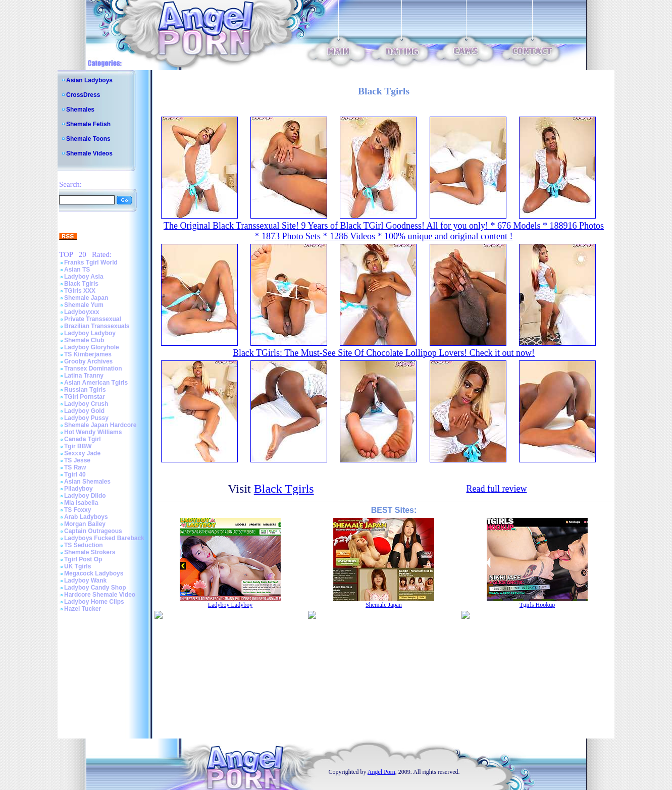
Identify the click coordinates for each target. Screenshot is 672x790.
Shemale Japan (86, 298)
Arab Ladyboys (86, 517)
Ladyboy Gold (84, 411)
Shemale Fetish (88, 124)
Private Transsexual (93, 319)
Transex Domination (93, 368)
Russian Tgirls (85, 390)
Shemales (80, 110)
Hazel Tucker (83, 609)
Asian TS (77, 270)
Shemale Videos (89, 153)
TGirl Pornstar (85, 397)
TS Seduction (84, 545)
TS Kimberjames (88, 354)
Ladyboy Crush (86, 404)
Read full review (496, 489)
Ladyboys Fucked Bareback (104, 538)
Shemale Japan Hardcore (100, 425)
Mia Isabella (81, 503)
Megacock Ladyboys (94, 573)
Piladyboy (79, 489)
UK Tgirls (77, 566)
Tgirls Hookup (537, 605)
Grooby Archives (88, 361)
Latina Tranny (84, 376)
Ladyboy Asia (84, 277)
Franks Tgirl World (91, 262)
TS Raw (75, 467)
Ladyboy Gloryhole (92, 347)
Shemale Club (84, 340)
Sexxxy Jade (82, 453)
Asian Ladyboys (89, 80)
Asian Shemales (87, 482)
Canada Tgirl (83, 439)
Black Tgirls (81, 284)
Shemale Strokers (90, 552)
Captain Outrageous (93, 531)
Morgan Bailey (85, 524)
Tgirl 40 (75, 475)
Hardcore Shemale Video (100, 595)
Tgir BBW (78, 446)
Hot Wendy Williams (93, 432)
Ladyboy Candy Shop (95, 588)
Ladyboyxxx (82, 312)
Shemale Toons (88, 139)
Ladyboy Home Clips (94, 602)
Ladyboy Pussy (86, 418)
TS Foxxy (77, 510)
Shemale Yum (84, 305)
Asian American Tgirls (96, 383)
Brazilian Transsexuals (97, 326)
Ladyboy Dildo (85, 496)
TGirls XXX (80, 291)
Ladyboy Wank (85, 581)
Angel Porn (381, 772)
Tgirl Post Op (83, 559)
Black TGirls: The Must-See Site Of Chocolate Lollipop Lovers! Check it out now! (384, 353)
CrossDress (83, 95)
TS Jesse (77, 460)
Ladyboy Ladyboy (90, 333)
